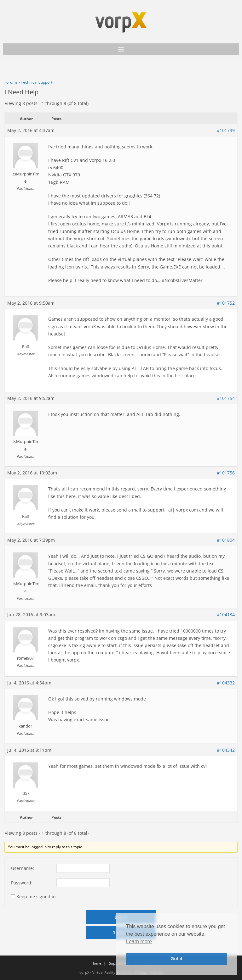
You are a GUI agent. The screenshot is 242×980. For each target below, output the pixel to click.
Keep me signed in (36, 897)
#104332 (226, 683)
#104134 (226, 615)
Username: (23, 868)
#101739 (226, 130)
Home (96, 963)
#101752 (226, 303)
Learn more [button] (139, 941)
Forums (11, 82)
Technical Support (37, 82)
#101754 (226, 398)
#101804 (226, 540)
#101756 (226, 473)
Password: (22, 883)
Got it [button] (176, 959)
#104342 (226, 750)
